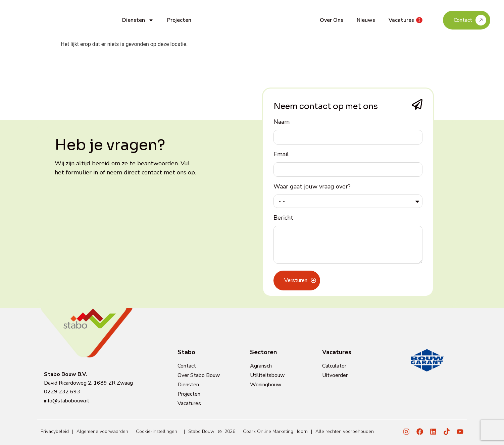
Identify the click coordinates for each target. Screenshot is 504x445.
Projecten (179, 20)
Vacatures (406, 20)
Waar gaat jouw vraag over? (312, 187)
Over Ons (332, 20)
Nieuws (366, 20)
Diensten (138, 20)
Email (281, 155)
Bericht (283, 218)
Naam (282, 122)
